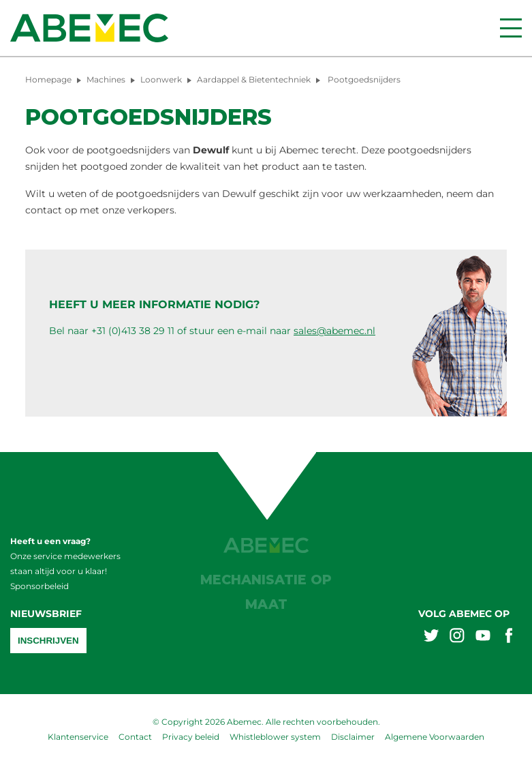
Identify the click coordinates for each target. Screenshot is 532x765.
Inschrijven (48, 641)
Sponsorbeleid (40, 586)
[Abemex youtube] (483, 637)
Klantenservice (78, 737)
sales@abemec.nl (334, 331)
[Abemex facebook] (509, 637)
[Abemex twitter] (431, 637)
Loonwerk (161, 79)
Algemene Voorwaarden (435, 737)
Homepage (48, 79)
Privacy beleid (191, 737)
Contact (135, 737)
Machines (106, 79)
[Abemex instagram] (457, 637)
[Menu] (511, 28)
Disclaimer (353, 737)
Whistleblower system (275, 737)
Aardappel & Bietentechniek (254, 79)
